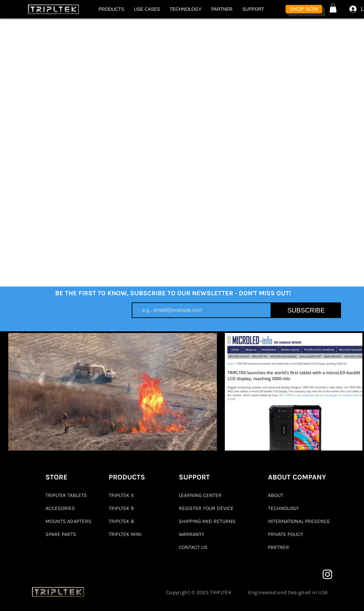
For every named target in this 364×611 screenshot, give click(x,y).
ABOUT (276, 495)
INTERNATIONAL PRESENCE (299, 521)
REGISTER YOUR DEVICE (206, 508)
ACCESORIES (60, 508)
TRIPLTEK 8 (121, 521)
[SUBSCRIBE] (306, 310)
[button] (111, 9)
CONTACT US (193, 547)
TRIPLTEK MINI (125, 534)
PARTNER (279, 547)
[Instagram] (328, 574)
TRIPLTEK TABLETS (66, 495)
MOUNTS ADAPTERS (68, 521)
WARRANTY (192, 534)
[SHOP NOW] (304, 9)
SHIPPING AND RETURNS (207, 521)
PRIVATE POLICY (286, 534)
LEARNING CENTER (200, 495)
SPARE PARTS (61, 534)
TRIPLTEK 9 (121, 508)
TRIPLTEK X (121, 495)
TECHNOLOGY (283, 508)
